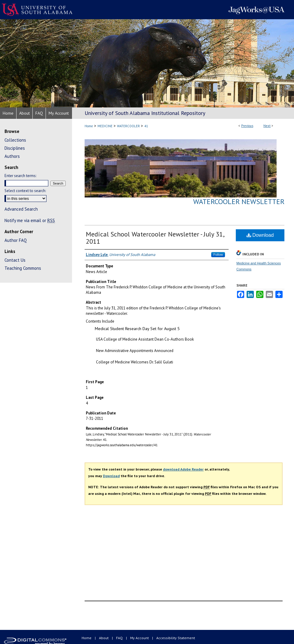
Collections (15, 140)
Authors (12, 156)
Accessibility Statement (176, 638)
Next (267, 126)
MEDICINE (105, 126)
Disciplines (15, 148)
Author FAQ (16, 240)
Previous (247, 126)
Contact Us (15, 260)
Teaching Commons (23, 268)
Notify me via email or (30, 220)
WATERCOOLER (128, 126)
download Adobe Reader (183, 469)
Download (260, 235)
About (104, 638)
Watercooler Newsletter (239, 202)
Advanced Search (21, 209)
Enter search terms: (20, 176)
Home (89, 126)
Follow (218, 254)
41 (146, 126)
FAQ (120, 638)
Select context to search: (25, 191)
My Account (140, 638)
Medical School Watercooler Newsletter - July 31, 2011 (155, 238)
